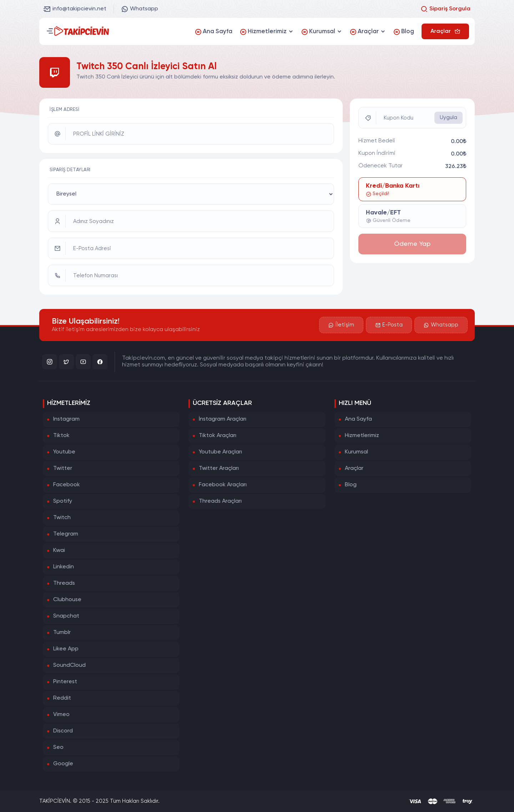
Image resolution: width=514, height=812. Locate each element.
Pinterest (65, 682)
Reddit (62, 698)
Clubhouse (67, 600)
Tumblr (62, 633)
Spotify (63, 501)
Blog (351, 485)
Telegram (66, 534)
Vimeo (61, 715)
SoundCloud (69, 665)
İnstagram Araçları (223, 419)
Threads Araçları (220, 501)
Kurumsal (356, 452)
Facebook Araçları (223, 485)
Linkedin (64, 567)
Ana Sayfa (358, 419)
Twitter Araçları (219, 468)
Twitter (63, 468)
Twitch (62, 518)
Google (63, 764)
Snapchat (66, 616)
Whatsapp (140, 9)
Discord (63, 731)
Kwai (59, 550)
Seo (58, 747)
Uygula (449, 118)
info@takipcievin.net (75, 9)
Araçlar (354, 468)
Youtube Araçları (220, 452)
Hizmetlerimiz (362, 436)
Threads (64, 583)
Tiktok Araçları (218, 436)
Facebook (67, 485)
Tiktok (61, 436)
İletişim (341, 325)
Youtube (64, 452)
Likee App (66, 649)
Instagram (66, 419)
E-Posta (389, 325)
